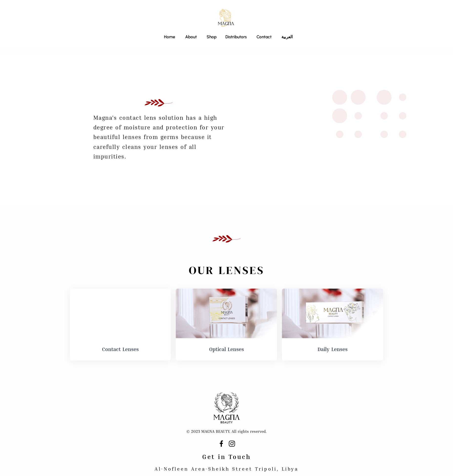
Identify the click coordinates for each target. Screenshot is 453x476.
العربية (287, 37)
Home (170, 37)
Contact (264, 37)
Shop (211, 37)
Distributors (236, 37)
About (191, 37)
